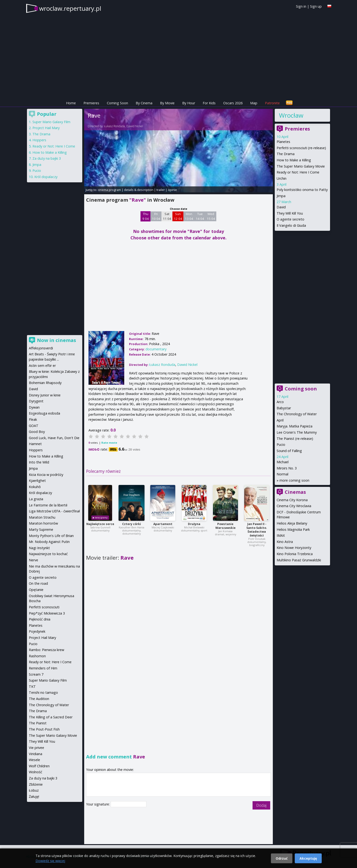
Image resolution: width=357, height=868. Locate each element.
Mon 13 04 (189, 216)
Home (71, 103)
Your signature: (98, 804)
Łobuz (34, 790)
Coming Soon (117, 103)
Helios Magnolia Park (293, 529)
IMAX (281, 535)
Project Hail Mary (46, 128)
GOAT (34, 426)
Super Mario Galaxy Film (51, 122)
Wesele (34, 760)
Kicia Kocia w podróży (46, 475)
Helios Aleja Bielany (292, 523)
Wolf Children (39, 766)
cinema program (109, 190)
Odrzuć (282, 858)
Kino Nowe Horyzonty (294, 548)
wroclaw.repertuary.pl (70, 8)
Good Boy (37, 432)
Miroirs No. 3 (287, 468)
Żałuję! (34, 797)
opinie (172, 190)
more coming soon (294, 480)
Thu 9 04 (146, 216)
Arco (280, 402)
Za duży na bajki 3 (47, 158)
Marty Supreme (41, 529)
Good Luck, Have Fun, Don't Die (54, 438)
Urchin (282, 178)
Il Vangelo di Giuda (291, 225)
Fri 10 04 (156, 216)
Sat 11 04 (167, 216)
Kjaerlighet (37, 481)
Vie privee (36, 748)
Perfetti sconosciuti (44, 607)
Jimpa (281, 196)
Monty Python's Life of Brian (51, 536)
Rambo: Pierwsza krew (47, 650)
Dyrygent (36, 401)
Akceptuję (308, 858)
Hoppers (39, 140)
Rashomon (37, 656)
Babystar (284, 408)
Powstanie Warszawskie (225, 526)
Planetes (283, 142)
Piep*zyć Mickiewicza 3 (47, 613)
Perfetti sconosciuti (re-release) (301, 148)
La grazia (36, 499)
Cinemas (295, 492)
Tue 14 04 (200, 216)
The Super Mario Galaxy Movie (301, 166)
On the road (38, 583)
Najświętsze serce (100, 524)
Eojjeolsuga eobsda (44, 413)
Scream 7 (36, 674)
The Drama (286, 154)
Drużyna (194, 524)
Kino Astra (285, 542)
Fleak (33, 419)
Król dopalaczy (46, 177)
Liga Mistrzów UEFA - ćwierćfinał (54, 511)
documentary (156, 349)
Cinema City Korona (292, 500)
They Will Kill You (290, 213)
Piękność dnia (40, 619)
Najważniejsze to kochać (48, 554)
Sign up (316, 6)
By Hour (189, 103)
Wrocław (291, 115)
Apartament (163, 524)
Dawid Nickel (135, 126)
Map (254, 103)
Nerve (34, 560)
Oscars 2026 (233, 103)
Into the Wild (39, 462)
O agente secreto (290, 219)
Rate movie (109, 443)
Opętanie (36, 590)
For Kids (209, 103)
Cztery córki (132, 524)
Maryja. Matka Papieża (295, 426)
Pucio (281, 445)
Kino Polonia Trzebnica (295, 554)
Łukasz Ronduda (115, 126)
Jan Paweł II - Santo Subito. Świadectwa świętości (257, 530)
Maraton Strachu (42, 517)
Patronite (272, 103)
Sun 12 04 (178, 216)
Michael (283, 462)
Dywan (34, 407)
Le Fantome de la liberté (48, 505)
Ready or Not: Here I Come (298, 172)
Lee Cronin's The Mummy (297, 432)
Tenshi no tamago (43, 692)
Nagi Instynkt (39, 548)
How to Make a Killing (294, 160)
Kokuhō (35, 487)
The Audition (39, 699)
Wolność (36, 772)
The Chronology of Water (297, 414)
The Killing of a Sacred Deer (51, 717)
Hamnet (35, 444)
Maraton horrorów (43, 523)
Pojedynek (37, 631)
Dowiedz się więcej (50, 861)
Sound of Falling (289, 451)
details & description (139, 190)
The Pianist (38, 723)
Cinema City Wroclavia (294, 506)
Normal (282, 474)
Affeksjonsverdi (41, 348)
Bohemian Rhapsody (45, 383)
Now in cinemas (57, 340)
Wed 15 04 (211, 216)
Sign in (301, 6)
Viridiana (36, 754)
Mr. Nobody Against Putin (49, 542)
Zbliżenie (36, 784)
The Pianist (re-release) (295, 439)
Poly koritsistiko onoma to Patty (302, 190)
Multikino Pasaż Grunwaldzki (299, 560)
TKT (32, 687)
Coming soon (301, 389)
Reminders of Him (43, 668)
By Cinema (144, 103)
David (281, 207)
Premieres (91, 103)
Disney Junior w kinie (45, 395)
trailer (161, 190)
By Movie (167, 103)
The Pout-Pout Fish (44, 729)
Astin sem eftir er (42, 366)
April (280, 420)
